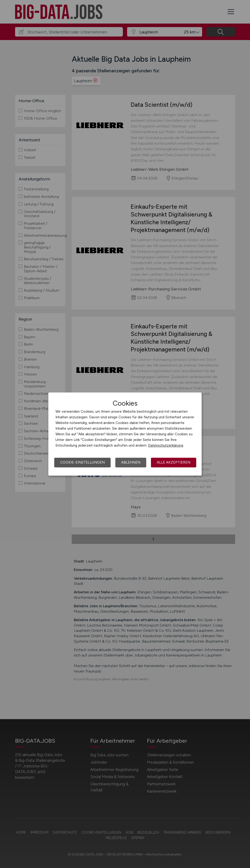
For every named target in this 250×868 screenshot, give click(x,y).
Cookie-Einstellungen (82, 462)
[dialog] (125, 434)
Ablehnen (131, 462)
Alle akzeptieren (174, 462)
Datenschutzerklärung (166, 445)
